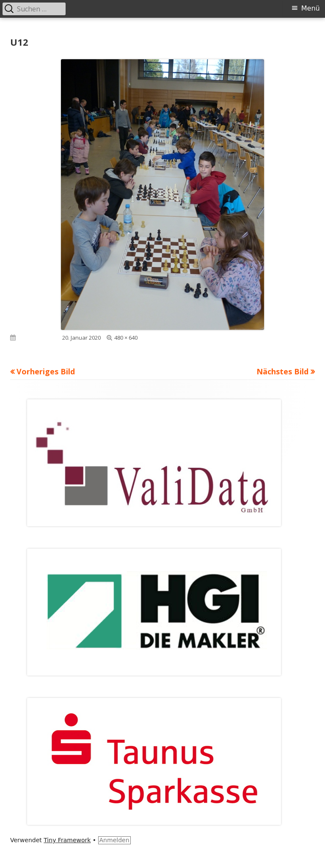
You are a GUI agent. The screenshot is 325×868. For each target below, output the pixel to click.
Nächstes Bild (282, 371)
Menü (311, 8)
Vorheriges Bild (46, 371)
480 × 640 (126, 338)
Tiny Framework (67, 840)
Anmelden (114, 840)
